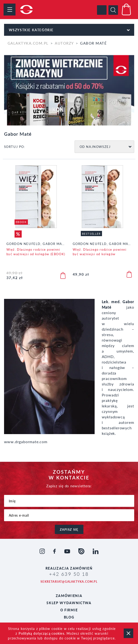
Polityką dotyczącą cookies (41, 633)
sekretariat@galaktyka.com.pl (69, 582)
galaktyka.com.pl (28, 43)
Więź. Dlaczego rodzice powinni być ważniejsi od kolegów (100, 252)
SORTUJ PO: (15, 147)
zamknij (128, 633)
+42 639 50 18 (69, 574)
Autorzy (64, 43)
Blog (69, 617)
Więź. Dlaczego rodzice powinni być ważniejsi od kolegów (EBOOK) (36, 252)
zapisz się (69, 529)
